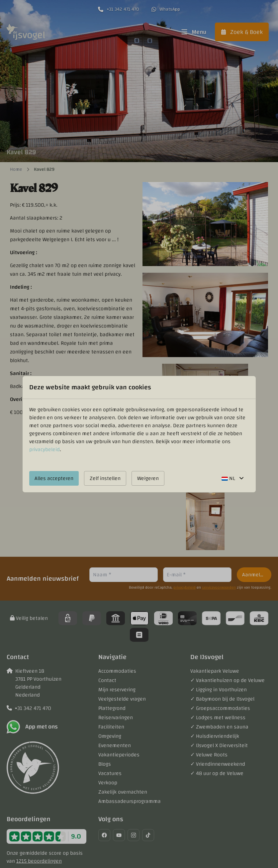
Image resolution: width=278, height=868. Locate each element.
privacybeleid (45, 449)
